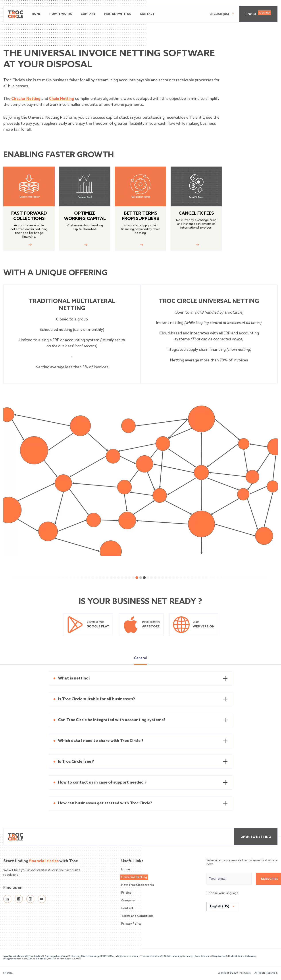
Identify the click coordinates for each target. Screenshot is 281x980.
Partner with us (118, 14)
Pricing (126, 893)
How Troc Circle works (138, 885)
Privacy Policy (131, 924)
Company (88, 14)
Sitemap (8, 973)
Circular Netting (26, 99)
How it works (61, 14)
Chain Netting (62, 99)
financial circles (44, 861)
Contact (147, 14)
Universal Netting (134, 877)
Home (36, 14)
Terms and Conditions (137, 916)
